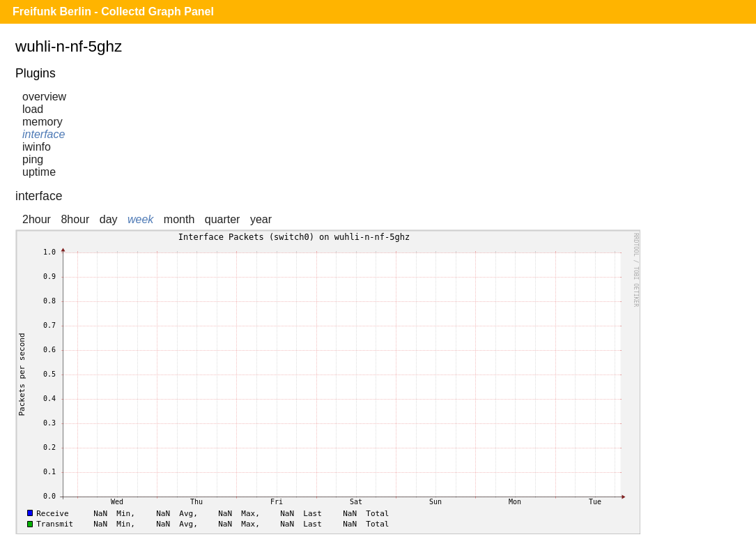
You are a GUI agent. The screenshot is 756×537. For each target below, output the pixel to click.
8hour (75, 219)
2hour (37, 219)
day (109, 219)
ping (33, 159)
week (140, 219)
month (179, 219)
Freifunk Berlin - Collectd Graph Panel (113, 12)
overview (44, 97)
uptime (39, 172)
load (33, 109)
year (261, 219)
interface (44, 134)
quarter (223, 219)
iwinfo (37, 147)
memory (43, 122)
